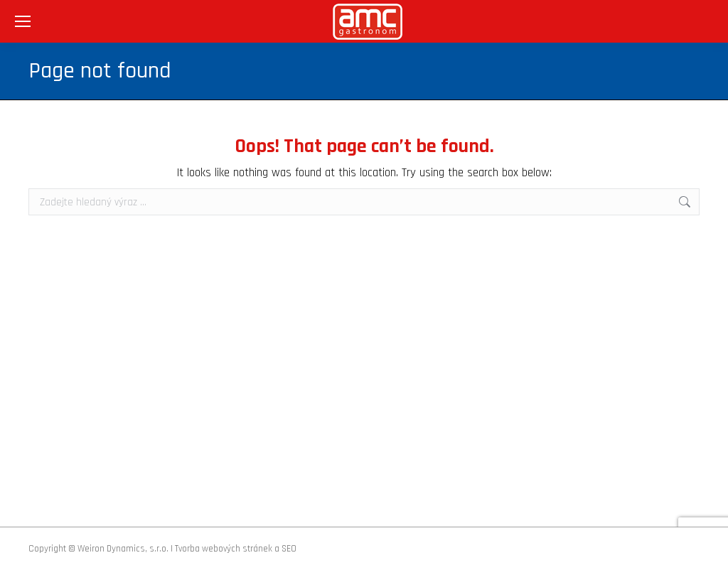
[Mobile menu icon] (23, 21)
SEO (289, 549)
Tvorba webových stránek (224, 549)
